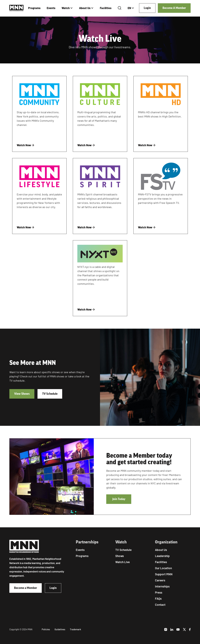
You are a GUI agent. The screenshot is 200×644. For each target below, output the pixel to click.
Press (159, 592)
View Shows (22, 394)
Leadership (162, 556)
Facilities (106, 8)
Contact (160, 605)
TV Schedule (50, 394)
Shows (120, 556)
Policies (46, 629)
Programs (34, 8)
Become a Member (26, 588)
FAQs (158, 598)
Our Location (163, 568)
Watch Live (122, 562)
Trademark (75, 629)
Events (51, 8)
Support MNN (164, 574)
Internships (162, 586)
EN (129, 8)
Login (147, 8)
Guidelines (60, 629)
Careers (160, 580)
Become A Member (174, 8)
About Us (85, 8)
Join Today (119, 499)
